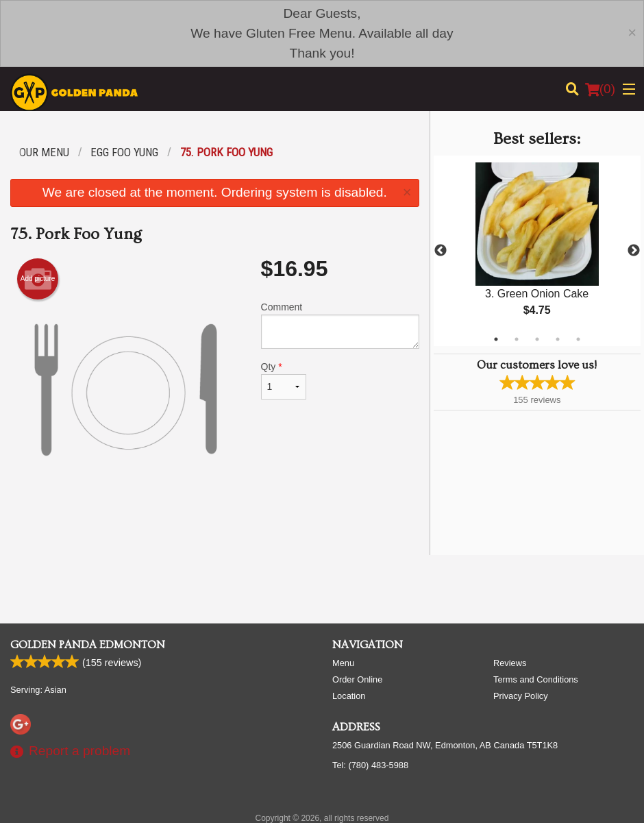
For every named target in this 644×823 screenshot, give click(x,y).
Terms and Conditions (536, 679)
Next (634, 251)
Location (349, 696)
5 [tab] (578, 339)
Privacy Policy (521, 696)
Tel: (370, 765)
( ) (600, 89)
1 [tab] (496, 339)
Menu (343, 663)
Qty (284, 380)
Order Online (357, 679)
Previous (441, 251)
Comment (340, 325)
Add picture (38, 279)
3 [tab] (537, 339)
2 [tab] (517, 339)
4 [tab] (558, 339)
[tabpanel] (537, 251)
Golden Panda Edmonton (88, 645)
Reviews (510, 663)
